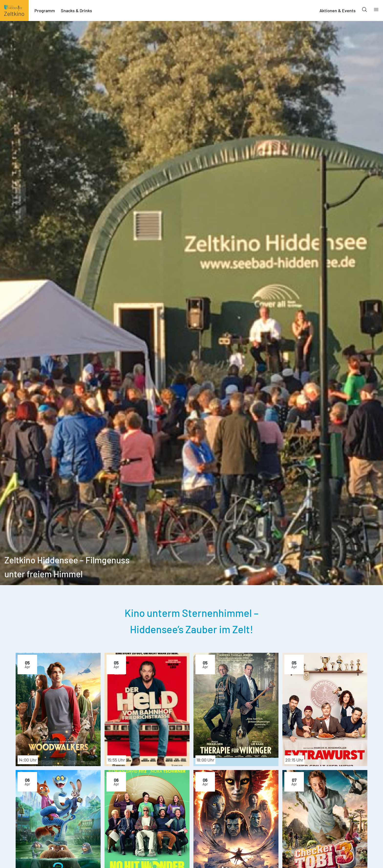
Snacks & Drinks (76, 11)
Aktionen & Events (338, 11)
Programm (45, 11)
